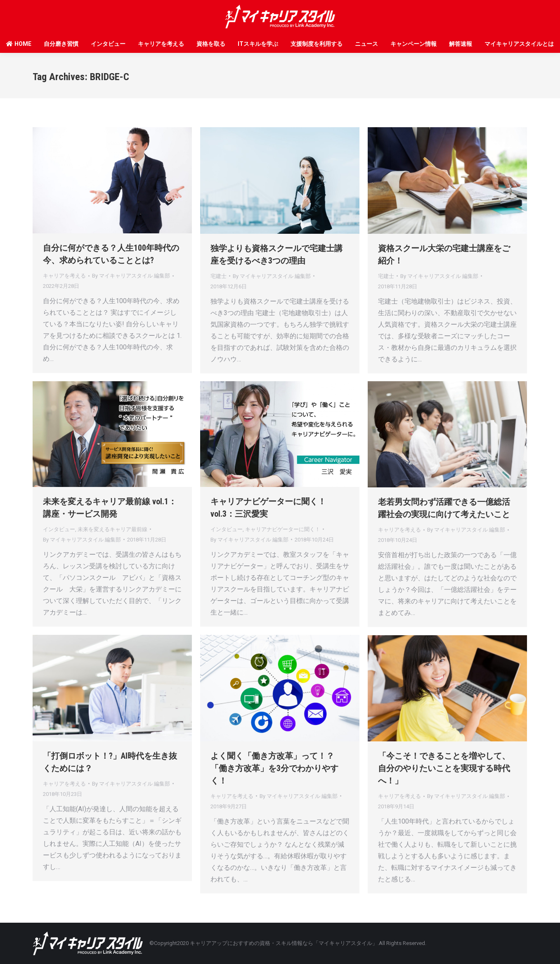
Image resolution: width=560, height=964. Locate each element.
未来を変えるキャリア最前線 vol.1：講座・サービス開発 (110, 508)
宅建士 (219, 276)
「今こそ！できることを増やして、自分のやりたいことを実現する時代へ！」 (444, 768)
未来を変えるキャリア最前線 (112, 529)
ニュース (366, 44)
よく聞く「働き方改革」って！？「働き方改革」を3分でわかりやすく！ (274, 768)
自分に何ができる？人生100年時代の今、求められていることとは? (111, 254)
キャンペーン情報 (414, 44)
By (131, 276)
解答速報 (461, 44)
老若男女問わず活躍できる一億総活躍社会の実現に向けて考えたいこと (444, 508)
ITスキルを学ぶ (258, 44)
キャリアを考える (161, 44)
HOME (19, 44)
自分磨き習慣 (61, 44)
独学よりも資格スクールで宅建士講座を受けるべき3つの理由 (276, 254)
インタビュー (108, 44)
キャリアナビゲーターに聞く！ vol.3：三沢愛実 (268, 508)
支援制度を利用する (317, 44)
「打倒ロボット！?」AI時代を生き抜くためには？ (110, 762)
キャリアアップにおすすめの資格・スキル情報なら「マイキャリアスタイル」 (284, 943)
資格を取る (211, 44)
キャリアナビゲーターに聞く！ (283, 529)
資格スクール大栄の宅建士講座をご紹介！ (444, 254)
